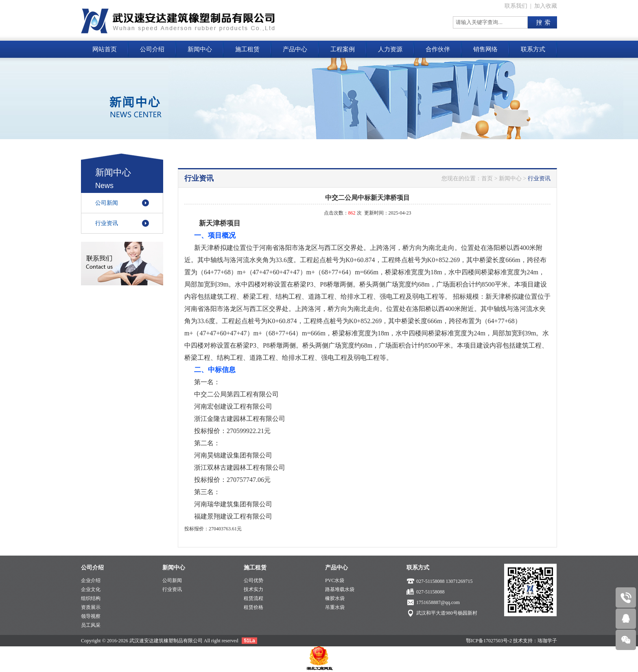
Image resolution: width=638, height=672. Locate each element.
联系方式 (533, 49)
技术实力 (253, 589)
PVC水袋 (335, 580)
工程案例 (343, 49)
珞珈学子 (547, 641)
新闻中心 (200, 49)
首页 (487, 178)
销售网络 (485, 49)
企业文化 (91, 589)
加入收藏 (546, 6)
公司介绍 (152, 49)
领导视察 (91, 616)
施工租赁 (247, 49)
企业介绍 (91, 580)
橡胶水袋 (335, 598)
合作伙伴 (438, 49)
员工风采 (91, 625)
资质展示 (91, 607)
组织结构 (91, 598)
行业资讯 (107, 223)
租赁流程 (253, 598)
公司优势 (253, 580)
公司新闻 (107, 203)
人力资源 (390, 49)
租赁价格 (253, 607)
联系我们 (516, 6)
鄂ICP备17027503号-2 (489, 641)
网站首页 (105, 49)
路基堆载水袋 (340, 589)
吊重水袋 (335, 607)
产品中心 (295, 49)
